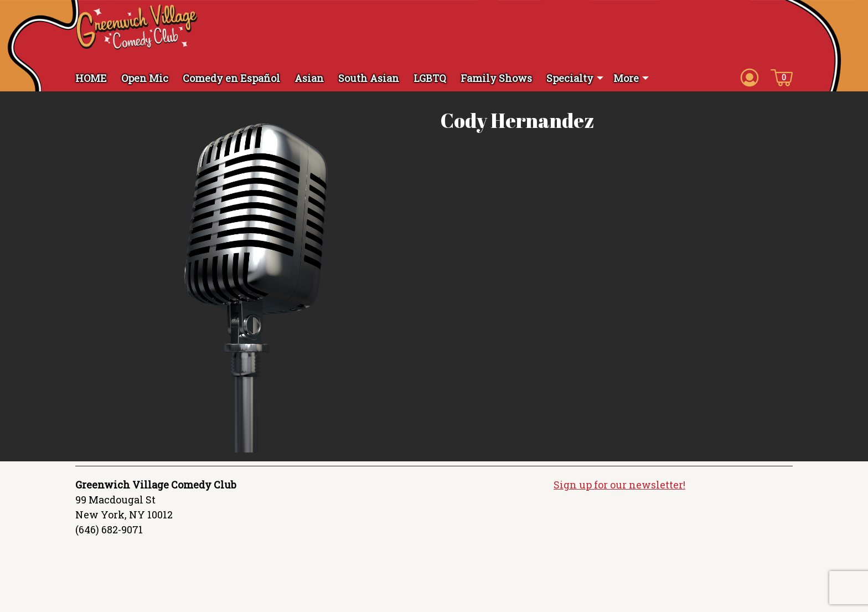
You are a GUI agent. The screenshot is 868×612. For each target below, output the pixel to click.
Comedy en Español (231, 78)
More (626, 78)
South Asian (369, 78)
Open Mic (145, 78)
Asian (309, 78)
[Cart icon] (782, 77)
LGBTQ (430, 78)
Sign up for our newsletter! (619, 485)
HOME (91, 78)
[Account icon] (750, 77)
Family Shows (496, 78)
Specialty (570, 78)
